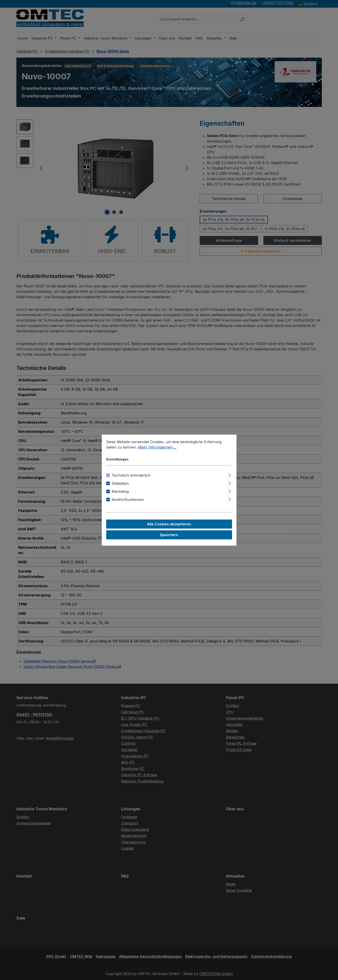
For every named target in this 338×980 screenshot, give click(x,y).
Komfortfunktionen (128, 500)
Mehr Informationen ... (157, 447)
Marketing (120, 491)
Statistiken (120, 483)
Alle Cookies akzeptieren (169, 524)
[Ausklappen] (230, 474)
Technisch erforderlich (131, 475)
